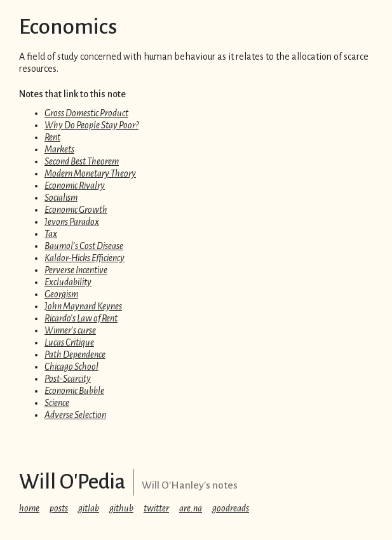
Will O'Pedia (72, 482)
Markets (59, 149)
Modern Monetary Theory (90, 173)
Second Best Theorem (82, 161)
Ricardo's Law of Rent (81, 318)
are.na (191, 508)
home (29, 508)
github (121, 508)
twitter (156, 508)
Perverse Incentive (76, 270)
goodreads (231, 508)
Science (57, 403)
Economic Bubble (74, 391)
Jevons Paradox (72, 222)
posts (59, 508)
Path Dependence (75, 354)
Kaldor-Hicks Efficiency (84, 258)
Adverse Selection (75, 415)
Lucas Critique (69, 342)
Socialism (61, 198)
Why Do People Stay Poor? (91, 125)
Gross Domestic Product (86, 113)
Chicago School (71, 367)
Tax (51, 234)
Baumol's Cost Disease (84, 246)
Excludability (68, 282)
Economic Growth (76, 210)
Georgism (61, 294)
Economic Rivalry (75, 186)
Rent (52, 137)
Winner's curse (70, 330)
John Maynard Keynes (83, 306)
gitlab (89, 508)
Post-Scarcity (68, 379)
